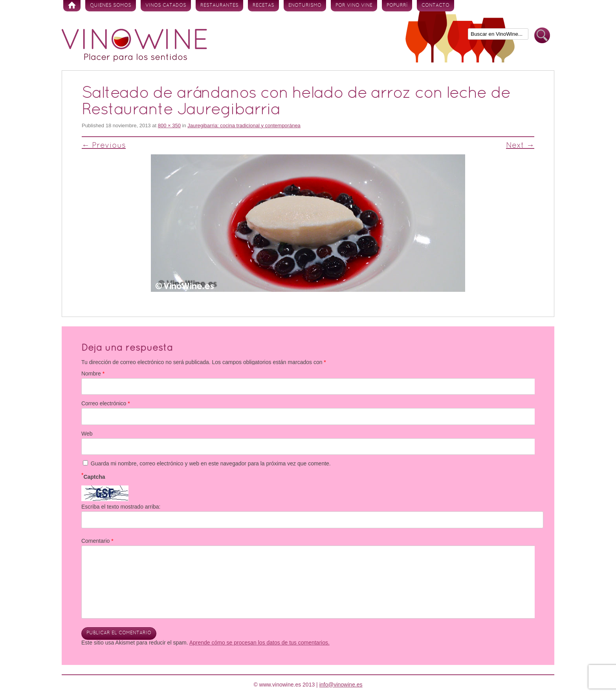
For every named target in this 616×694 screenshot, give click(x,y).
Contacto (435, 5)
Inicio (72, 6)
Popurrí (397, 5)
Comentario (97, 541)
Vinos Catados (166, 5)
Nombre (93, 374)
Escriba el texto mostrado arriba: (121, 507)
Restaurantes (219, 5)
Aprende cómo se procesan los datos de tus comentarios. (259, 643)
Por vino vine (354, 5)
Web (87, 434)
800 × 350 (169, 125)
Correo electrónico (106, 403)
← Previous (104, 146)
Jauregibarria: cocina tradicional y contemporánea (244, 125)
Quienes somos (111, 5)
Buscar (542, 36)
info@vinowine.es (341, 685)
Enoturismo (305, 5)
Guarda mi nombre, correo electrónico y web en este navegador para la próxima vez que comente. (211, 463)
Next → (520, 146)
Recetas (263, 5)
